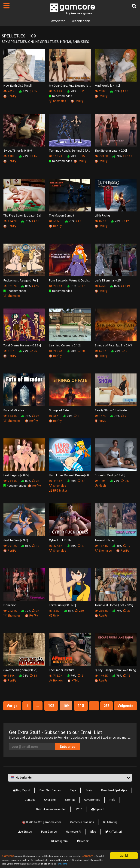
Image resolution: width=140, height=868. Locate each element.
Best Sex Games (50, 801)
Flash (100, 486)
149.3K (101, 676)
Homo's (56, 681)
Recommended (61, 97)
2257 (79, 820)
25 (36, 416)
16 (33, 157)
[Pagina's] (6, 6)
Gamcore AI (74, 843)
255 (122, 706)
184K (9, 676)
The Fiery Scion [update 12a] (22, 216)
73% (115, 481)
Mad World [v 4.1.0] (107, 86)
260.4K (56, 351)
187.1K (101, 546)
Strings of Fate (59, 411)
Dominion (10, 606)
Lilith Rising (102, 216)
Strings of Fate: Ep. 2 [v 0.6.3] (114, 346)
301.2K (10, 546)
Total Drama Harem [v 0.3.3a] (22, 346)
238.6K (56, 287)
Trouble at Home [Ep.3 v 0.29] (114, 606)
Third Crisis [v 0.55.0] (62, 606)
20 (125, 92)
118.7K (56, 157)
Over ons (50, 811)
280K (100, 92)
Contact (30, 811)
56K (54, 416)
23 (127, 611)
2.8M (54, 611)
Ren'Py (10, 97)
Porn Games (49, 843)
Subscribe (68, 758)
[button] (70, 789)
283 (125, 481)
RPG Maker (58, 491)
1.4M (100, 481)
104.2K (10, 222)
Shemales (58, 101)
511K (9, 351)
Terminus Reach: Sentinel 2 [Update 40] (70, 151)
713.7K (56, 676)
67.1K (100, 351)
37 (36, 611)
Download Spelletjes (114, 801)
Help (112, 811)
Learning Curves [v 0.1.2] (65, 346)
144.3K (10, 416)
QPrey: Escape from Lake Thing (115, 671)
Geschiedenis (81, 21)
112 (128, 157)
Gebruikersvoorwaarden (51, 820)
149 (125, 287)
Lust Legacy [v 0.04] (16, 476)
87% (69, 611)
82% (115, 287)
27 (81, 546)
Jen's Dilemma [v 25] (108, 281)
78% (71, 92)
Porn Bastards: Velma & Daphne (70, 281)
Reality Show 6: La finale (111, 411)
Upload (98, 820)
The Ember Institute (62, 671)
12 (125, 222)
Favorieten (56, 21)
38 (36, 481)
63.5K (55, 222)
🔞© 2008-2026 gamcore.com (42, 833)
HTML (100, 421)
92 (36, 287)
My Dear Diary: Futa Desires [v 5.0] (70, 86)
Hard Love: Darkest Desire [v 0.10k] (70, 476)
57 (81, 481)
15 (81, 157)
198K (9, 157)
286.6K (101, 611)
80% (24, 92)
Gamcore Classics (82, 833)
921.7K (10, 287)
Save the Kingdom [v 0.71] (20, 671)
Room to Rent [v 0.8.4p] (110, 476)
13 (33, 676)
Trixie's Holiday (105, 541)
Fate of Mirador (14, 411)
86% (26, 287)
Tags (73, 801)
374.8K (56, 546)
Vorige (21, 706)
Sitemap (70, 811)
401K (9, 92)
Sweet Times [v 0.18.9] (18, 151)
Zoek (89, 801)
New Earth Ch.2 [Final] (18, 86)
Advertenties (92, 811)
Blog (93, 843)
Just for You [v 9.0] (16, 541)
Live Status (25, 843)
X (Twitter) (114, 843)
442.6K (56, 481)
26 (33, 351)
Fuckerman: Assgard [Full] (21, 281)
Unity (54, 616)
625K (100, 287)
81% (71, 287)
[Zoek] (134, 6)
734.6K (10, 481)
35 (33, 92)
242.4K (10, 611)
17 (81, 287)
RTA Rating (110, 833)
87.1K (100, 222)
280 (79, 611)
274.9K (56, 92)
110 (94, 706)
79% (24, 157)
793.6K (101, 157)
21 (81, 92)
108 (63, 706)
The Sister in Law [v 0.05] (111, 151)
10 (127, 546)
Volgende (70, 717)
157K (100, 416)
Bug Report (21, 801)
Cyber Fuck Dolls (60, 541)
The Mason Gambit (62, 216)
